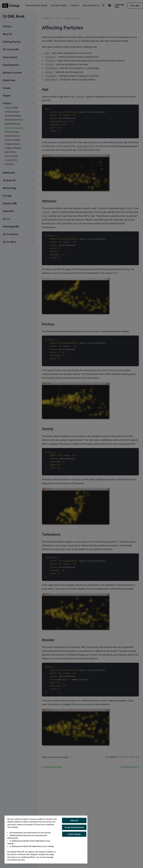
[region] (46, 840)
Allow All (74, 820)
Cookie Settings (74, 834)
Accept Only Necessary (74, 827)
